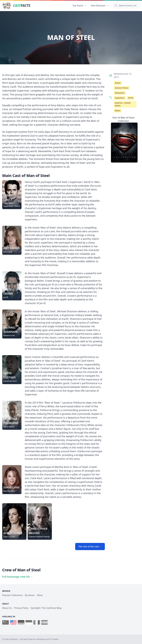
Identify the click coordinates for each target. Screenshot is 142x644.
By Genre (30, 595)
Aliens (118, 111)
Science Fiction (122, 88)
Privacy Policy (21, 608)
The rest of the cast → (90, 547)
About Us (7, 608)
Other (40, 595)
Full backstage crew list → (18, 577)
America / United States (123, 104)
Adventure (120, 93)
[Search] (126, 6)
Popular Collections (12, 595)
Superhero (120, 98)
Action (118, 83)
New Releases (100, 6)
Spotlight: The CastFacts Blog (46, 608)
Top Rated (79, 6)
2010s (131, 98)
